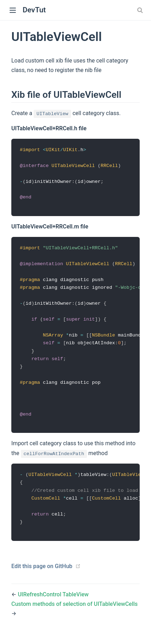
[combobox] (141, 10)
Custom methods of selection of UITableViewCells (74, 613)
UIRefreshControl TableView (53, 603)
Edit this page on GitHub (42, 575)
